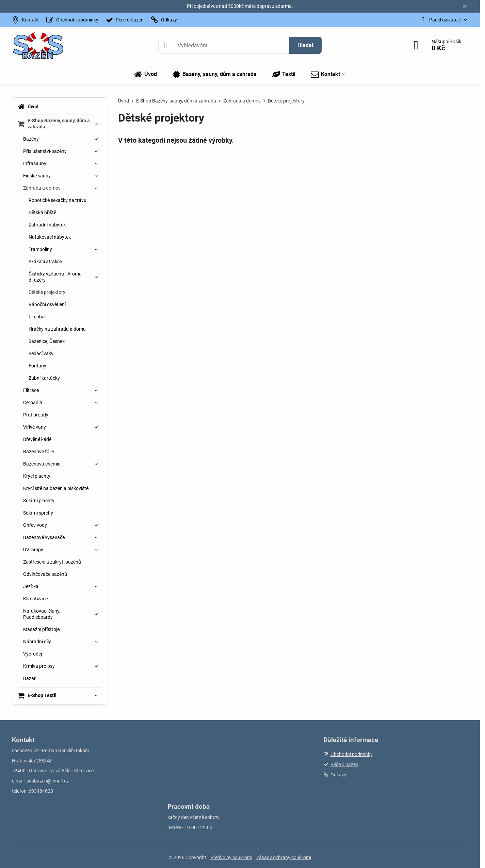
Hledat (305, 45)
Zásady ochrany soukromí (284, 857)
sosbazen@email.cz (48, 781)
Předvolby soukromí (231, 857)
